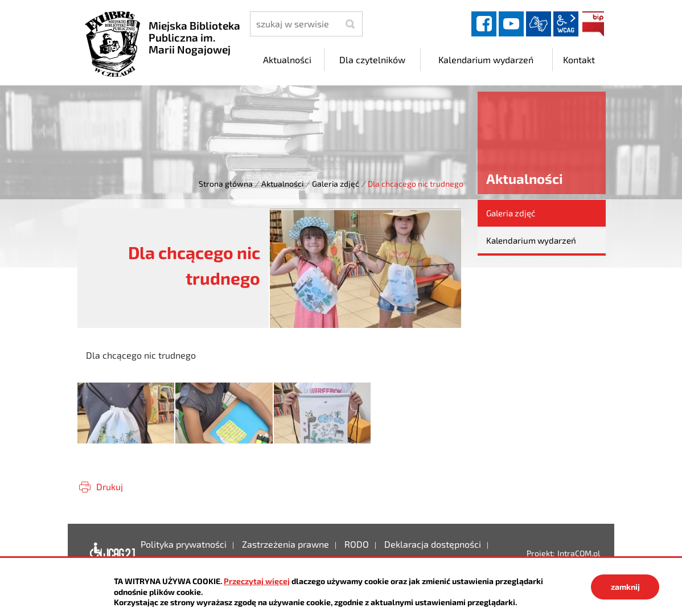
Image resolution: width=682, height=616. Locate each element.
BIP (593, 24)
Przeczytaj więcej (257, 581)
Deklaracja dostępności (110, 553)
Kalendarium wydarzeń (531, 240)
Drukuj (110, 486)
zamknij (625, 587)
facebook (484, 24)
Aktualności (282, 184)
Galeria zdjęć (336, 184)
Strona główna (226, 184)
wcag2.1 (566, 24)
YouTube (511, 24)
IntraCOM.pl (579, 553)
